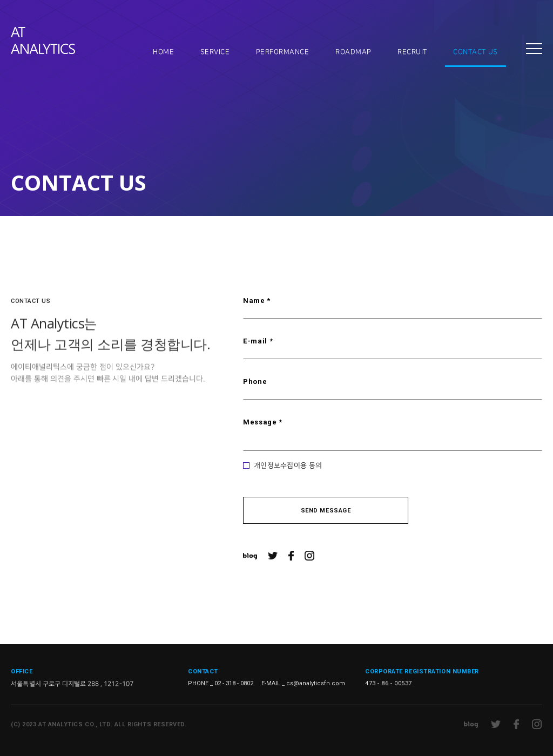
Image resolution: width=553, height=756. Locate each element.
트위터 (273, 556)
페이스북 (291, 556)
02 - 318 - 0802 (234, 683)
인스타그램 (309, 556)
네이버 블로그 (250, 556)
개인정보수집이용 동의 (288, 465)
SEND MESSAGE (326, 511)
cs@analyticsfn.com (316, 683)
